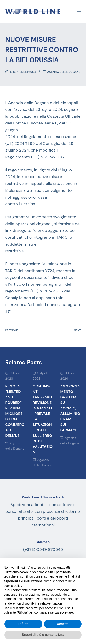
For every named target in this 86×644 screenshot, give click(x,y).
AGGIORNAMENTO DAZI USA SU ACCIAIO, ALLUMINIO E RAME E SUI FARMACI (70, 408)
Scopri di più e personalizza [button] (43, 635)
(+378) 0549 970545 (43, 549)
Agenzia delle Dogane (64, 72)
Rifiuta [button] (23, 624)
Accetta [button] (63, 624)
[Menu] (79, 11)
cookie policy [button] (13, 586)
